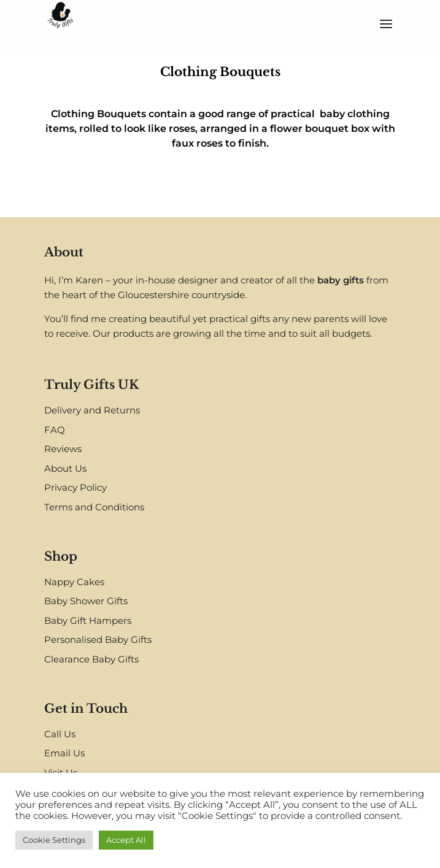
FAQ (55, 430)
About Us (65, 468)
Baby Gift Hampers (88, 620)
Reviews (63, 449)
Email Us (64, 753)
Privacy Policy (75, 487)
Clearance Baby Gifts (91, 659)
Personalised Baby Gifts (98, 639)
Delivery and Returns (92, 410)
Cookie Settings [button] (54, 840)
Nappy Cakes (74, 582)
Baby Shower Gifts (86, 601)
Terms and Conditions (94, 507)
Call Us (60, 734)
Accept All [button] (126, 840)
